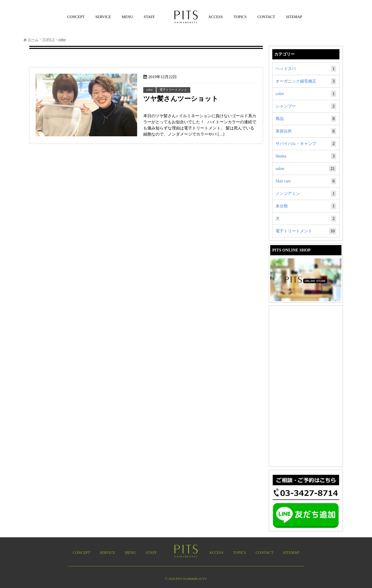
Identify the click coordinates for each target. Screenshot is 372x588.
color (306, 94)
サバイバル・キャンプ (306, 144)
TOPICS (240, 17)
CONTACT (266, 17)
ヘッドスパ (306, 69)
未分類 (306, 206)
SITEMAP (294, 17)
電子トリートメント (306, 231)
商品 (306, 119)
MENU (127, 17)
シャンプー (306, 106)
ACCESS (216, 17)
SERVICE (103, 17)
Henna (306, 156)
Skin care (306, 181)
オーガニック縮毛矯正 (306, 81)
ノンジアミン (306, 194)
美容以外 (306, 131)
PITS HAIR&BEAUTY (191, 579)
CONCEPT (76, 17)
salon (306, 169)
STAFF (149, 17)
